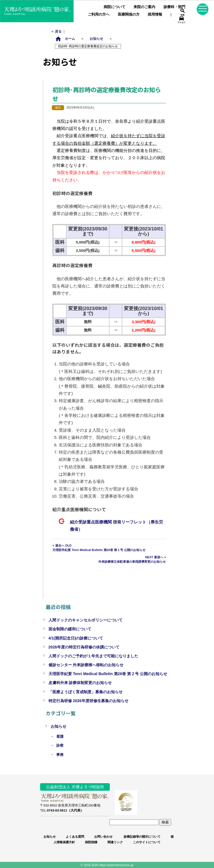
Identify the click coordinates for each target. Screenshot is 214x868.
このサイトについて (147, 842)
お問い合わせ (103, 837)
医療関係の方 (129, 14)
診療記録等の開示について (142, 837)
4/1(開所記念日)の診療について (76, 638)
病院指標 (91, 842)
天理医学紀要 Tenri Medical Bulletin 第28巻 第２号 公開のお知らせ (108, 674)
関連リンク (115, 842)
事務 (60, 755)
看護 (60, 737)
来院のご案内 (144, 7)
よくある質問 (75, 837)
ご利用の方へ (99, 14)
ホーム (65, 39)
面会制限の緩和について (70, 629)
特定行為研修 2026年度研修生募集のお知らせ (88, 701)
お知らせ (96, 39)
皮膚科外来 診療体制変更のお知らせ (80, 683)
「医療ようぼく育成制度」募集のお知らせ (86, 692)
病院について (115, 7)
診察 (60, 746)
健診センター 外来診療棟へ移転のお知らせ (86, 665)
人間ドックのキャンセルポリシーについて (86, 620)
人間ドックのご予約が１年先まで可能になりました (93, 656)
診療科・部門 (174, 7)
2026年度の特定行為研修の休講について (84, 647)
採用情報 (155, 14)
